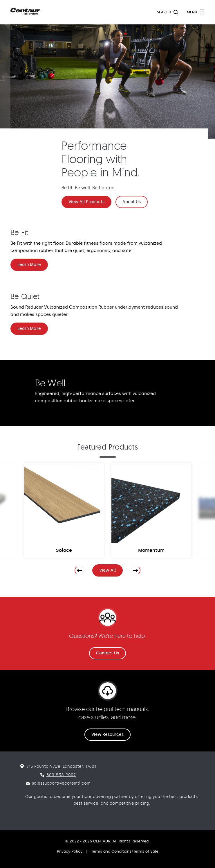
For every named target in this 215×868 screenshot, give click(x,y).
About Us (132, 202)
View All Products (86, 202)
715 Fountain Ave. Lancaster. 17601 (61, 766)
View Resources (108, 734)
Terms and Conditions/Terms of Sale (125, 851)
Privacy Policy (70, 851)
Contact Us (108, 653)
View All (111, 571)
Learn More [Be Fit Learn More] (29, 265)
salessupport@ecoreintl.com (61, 783)
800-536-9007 (61, 775)
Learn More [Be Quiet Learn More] (29, 329)
